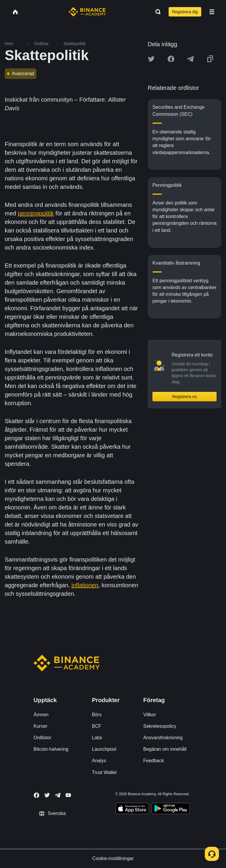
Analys (99, 761)
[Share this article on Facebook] (171, 59)
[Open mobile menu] (212, 12)
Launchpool (104, 749)
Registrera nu (185, 397)
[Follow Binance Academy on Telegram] (58, 795)
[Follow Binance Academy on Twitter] (47, 795)
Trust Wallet (104, 772)
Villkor (150, 715)
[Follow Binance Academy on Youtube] (68, 795)
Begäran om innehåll (165, 749)
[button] (212, 12)
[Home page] (87, 12)
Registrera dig (185, 12)
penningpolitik (36, 213)
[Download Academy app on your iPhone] (132, 809)
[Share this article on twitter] (151, 59)
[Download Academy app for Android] (171, 809)
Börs (97, 715)
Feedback (154, 761)
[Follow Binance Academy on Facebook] (36, 795)
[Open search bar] (156, 12)
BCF (97, 726)
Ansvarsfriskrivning (163, 738)
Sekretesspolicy (160, 726)
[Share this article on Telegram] (190, 59)
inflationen (85, 585)
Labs (97, 738)
